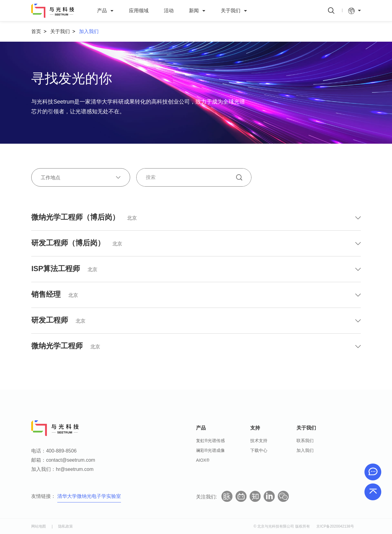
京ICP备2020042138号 (335, 526)
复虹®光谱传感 (210, 441)
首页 (36, 31)
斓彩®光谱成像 (210, 450)
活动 (169, 11)
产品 (105, 11)
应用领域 (139, 11)
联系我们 (305, 441)
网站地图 (39, 526)
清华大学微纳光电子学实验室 (89, 496)
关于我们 (234, 11)
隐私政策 (66, 526)
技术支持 (259, 441)
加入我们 (89, 31)
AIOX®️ (203, 460)
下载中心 (259, 450)
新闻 (197, 11)
